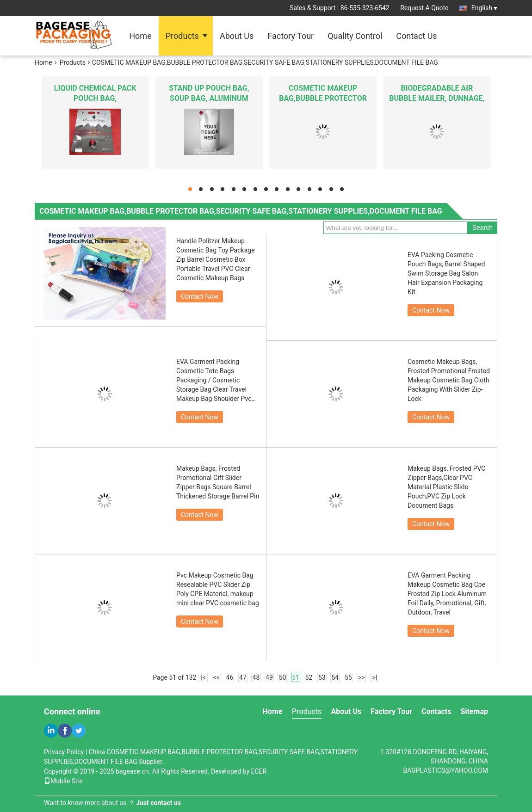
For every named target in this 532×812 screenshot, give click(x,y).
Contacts (436, 711)
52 (309, 677)
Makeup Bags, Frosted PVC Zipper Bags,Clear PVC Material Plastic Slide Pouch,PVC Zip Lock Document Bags (446, 487)
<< (217, 677)
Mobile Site (63, 781)
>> (362, 677)
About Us (237, 36)
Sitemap (474, 711)
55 (348, 677)
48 (256, 677)
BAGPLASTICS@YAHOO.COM (445, 770)
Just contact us (158, 803)
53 (322, 677)
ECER (259, 771)
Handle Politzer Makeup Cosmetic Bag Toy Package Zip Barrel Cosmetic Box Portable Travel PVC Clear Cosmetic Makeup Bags (216, 259)
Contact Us (416, 36)
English (484, 8)
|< (203, 677)
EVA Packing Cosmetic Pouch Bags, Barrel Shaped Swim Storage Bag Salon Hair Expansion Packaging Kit (446, 273)
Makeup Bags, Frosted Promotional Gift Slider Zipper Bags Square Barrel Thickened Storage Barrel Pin (218, 482)
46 (230, 677)
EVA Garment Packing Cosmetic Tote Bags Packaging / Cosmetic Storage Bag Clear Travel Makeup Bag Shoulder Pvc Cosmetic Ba (214, 381)
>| (374, 677)
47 (243, 677)
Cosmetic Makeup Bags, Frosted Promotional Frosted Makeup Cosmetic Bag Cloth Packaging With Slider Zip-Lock (449, 380)
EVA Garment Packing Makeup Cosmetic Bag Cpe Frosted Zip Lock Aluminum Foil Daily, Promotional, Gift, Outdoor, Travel (447, 594)
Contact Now (200, 296)
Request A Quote (424, 8)
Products (182, 36)
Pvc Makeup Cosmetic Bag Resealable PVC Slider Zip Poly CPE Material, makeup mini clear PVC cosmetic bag (218, 589)
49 (269, 677)
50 (283, 677)
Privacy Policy (64, 752)
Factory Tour (291, 36)
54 (335, 677)
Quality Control (355, 36)
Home (140, 36)
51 (296, 677)
